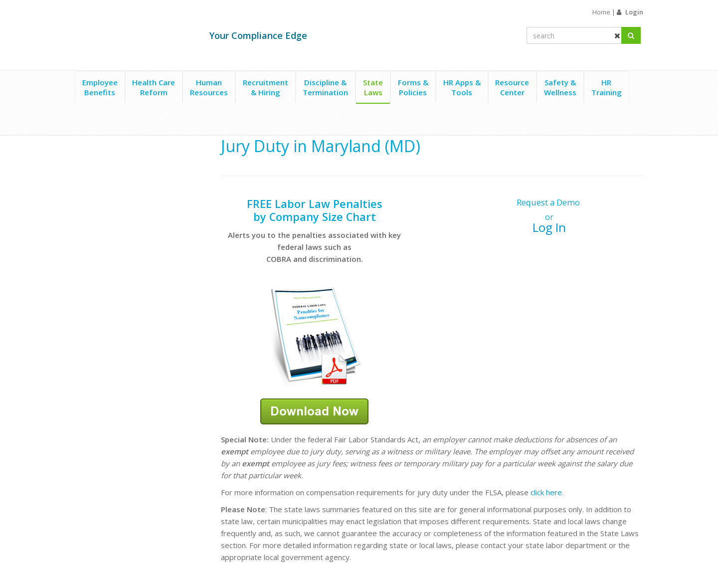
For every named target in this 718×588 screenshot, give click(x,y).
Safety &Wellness (560, 87)
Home (601, 12)
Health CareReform (154, 87)
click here (546, 492)
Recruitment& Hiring (266, 87)
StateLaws (373, 87)
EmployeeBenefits (100, 87)
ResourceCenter (512, 87)
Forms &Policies (413, 87)
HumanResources (209, 87)
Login (634, 12)
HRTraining (607, 87)
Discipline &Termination (325, 87)
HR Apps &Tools (462, 87)
